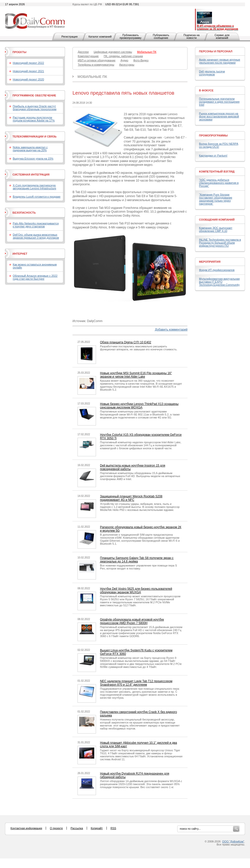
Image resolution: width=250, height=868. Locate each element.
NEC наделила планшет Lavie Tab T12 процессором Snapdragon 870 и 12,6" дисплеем (136, 683)
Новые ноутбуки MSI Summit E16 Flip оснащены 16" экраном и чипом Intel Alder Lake (136, 375)
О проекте (56, 828)
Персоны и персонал (216, 51)
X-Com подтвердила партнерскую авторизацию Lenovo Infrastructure (34, 187)
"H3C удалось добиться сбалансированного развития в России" (219, 183)
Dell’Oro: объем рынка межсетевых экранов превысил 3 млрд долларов (36, 236)
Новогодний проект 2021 (28, 71)
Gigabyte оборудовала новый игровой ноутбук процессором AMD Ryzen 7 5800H (132, 621)
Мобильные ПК (92, 77)
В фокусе (206, 90)
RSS (113, 828)
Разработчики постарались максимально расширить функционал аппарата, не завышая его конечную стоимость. (139, 348)
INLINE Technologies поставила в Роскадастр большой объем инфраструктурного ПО (220, 243)
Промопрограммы (213, 135)
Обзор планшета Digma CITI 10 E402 (126, 342)
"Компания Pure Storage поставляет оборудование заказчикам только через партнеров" (216, 199)
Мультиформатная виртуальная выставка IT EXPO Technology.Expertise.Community (219, 282)
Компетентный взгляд (217, 172)
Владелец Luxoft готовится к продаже (37, 197)
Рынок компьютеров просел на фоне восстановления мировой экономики (219, 116)
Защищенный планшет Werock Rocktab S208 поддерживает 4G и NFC (131, 498)
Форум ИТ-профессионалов (217, 270)
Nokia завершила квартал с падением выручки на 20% (30, 149)
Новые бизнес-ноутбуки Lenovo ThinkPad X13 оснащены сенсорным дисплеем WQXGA (139, 406)
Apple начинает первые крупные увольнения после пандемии (220, 61)
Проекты (19, 52)
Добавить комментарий (171, 330)
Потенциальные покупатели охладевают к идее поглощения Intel (219, 102)
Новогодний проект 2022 (28, 63)
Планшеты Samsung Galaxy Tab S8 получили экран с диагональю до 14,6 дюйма (137, 560)
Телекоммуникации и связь (34, 136)
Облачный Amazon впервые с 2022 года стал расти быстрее (35, 277)
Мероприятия (210, 262)
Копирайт (97, 828)
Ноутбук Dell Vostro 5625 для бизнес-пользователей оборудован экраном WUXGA (136, 591)
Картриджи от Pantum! (213, 156)
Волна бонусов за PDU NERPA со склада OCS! (219, 145)
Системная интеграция (31, 175)
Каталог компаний (100, 37)
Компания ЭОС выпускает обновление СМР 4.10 (216, 229)
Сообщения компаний (217, 220)
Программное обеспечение (34, 95)
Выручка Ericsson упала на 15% (33, 159)
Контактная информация (26, 828)
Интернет (20, 254)
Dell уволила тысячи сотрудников (212, 73)
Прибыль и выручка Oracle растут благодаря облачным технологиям (35, 108)
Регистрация (69, 37)
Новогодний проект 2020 (28, 79)
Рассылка (77, 828)
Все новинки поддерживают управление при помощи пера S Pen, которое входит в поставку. (138, 567)
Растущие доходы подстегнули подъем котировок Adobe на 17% (34, 119)
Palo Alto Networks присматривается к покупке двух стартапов (36, 225)
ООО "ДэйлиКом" (233, 841)
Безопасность (24, 213)
